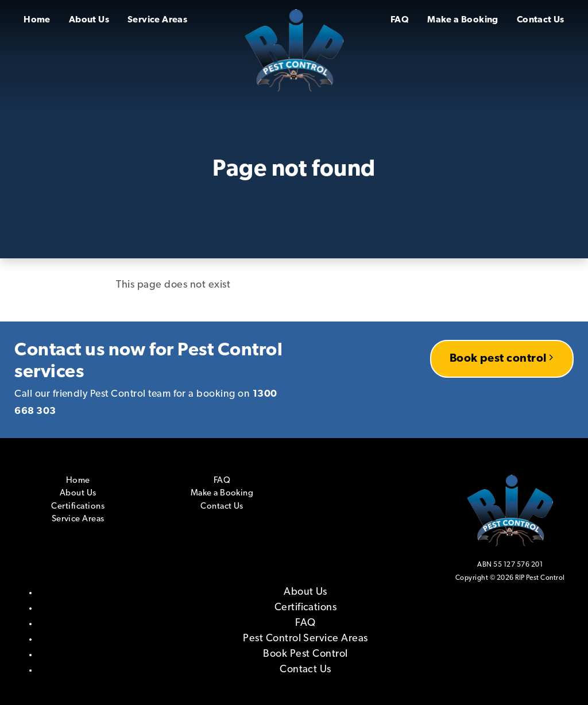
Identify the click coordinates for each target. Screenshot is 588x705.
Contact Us (541, 20)
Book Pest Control (305, 654)
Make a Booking (463, 20)
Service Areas (157, 20)
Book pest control (502, 358)
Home (37, 20)
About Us (89, 20)
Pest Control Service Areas (305, 639)
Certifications (78, 507)
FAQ (400, 20)
